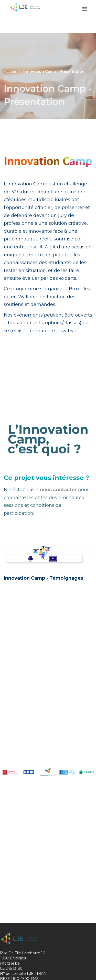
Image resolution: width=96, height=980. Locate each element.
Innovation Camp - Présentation (54, 71)
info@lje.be (10, 963)
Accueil (10, 71)
